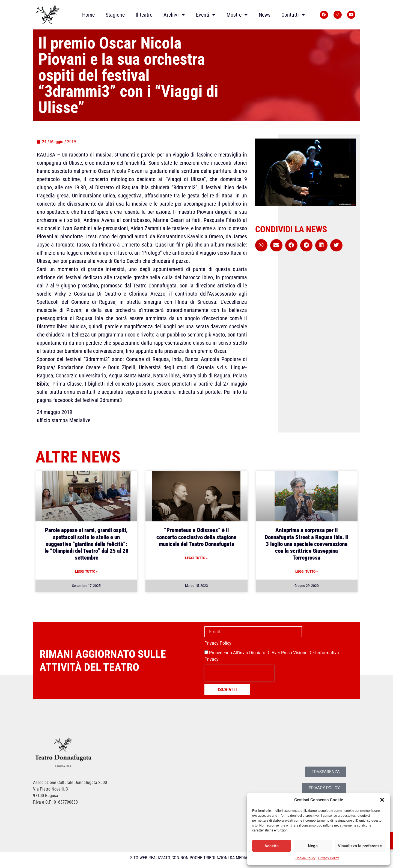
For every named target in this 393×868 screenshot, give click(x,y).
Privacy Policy (329, 858)
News (265, 15)
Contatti (293, 15)
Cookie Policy (306, 858)
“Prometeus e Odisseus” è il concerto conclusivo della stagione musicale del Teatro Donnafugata (196, 537)
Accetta (272, 846)
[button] (382, 800)
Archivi (174, 15)
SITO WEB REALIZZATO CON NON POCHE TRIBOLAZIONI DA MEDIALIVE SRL (197, 858)
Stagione (115, 15)
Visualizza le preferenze (360, 846)
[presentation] (239, 673)
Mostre (237, 15)
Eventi (206, 15)
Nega (313, 846)
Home (88, 15)
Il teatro (144, 15)
